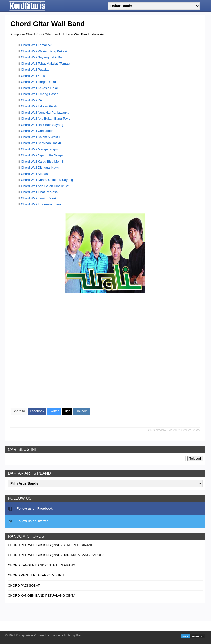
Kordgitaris (23, 635)
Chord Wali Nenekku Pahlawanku (45, 112)
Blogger (56, 635)
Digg (67, 411)
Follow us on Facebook (35, 509)
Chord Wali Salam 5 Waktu (40, 137)
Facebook (37, 411)
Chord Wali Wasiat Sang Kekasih (45, 51)
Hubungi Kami (74, 635)
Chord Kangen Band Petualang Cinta (42, 596)
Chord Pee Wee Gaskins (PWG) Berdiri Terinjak (50, 545)
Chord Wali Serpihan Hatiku (41, 143)
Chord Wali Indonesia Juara (41, 204)
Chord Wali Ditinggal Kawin (41, 168)
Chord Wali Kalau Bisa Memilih (43, 162)
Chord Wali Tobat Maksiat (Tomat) (45, 63)
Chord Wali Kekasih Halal (39, 88)
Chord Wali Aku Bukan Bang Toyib (46, 118)
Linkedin (81, 411)
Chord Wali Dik (32, 100)
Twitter (54, 411)
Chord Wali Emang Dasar (39, 94)
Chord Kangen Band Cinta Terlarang (42, 565)
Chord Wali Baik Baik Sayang (42, 125)
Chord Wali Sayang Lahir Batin (43, 57)
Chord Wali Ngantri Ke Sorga (42, 155)
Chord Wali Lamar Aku (37, 45)
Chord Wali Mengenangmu (40, 149)
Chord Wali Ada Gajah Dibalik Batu (46, 186)
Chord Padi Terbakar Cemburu (36, 575)
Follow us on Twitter (32, 521)
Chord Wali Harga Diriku (38, 82)
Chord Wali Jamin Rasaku (40, 198)
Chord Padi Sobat (24, 586)
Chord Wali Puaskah (36, 69)
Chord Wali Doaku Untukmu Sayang (47, 180)
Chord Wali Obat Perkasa (39, 192)
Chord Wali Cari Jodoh (37, 131)
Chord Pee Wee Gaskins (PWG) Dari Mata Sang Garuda (56, 555)
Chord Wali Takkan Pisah (39, 106)
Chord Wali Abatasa (35, 174)
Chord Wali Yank (33, 76)
